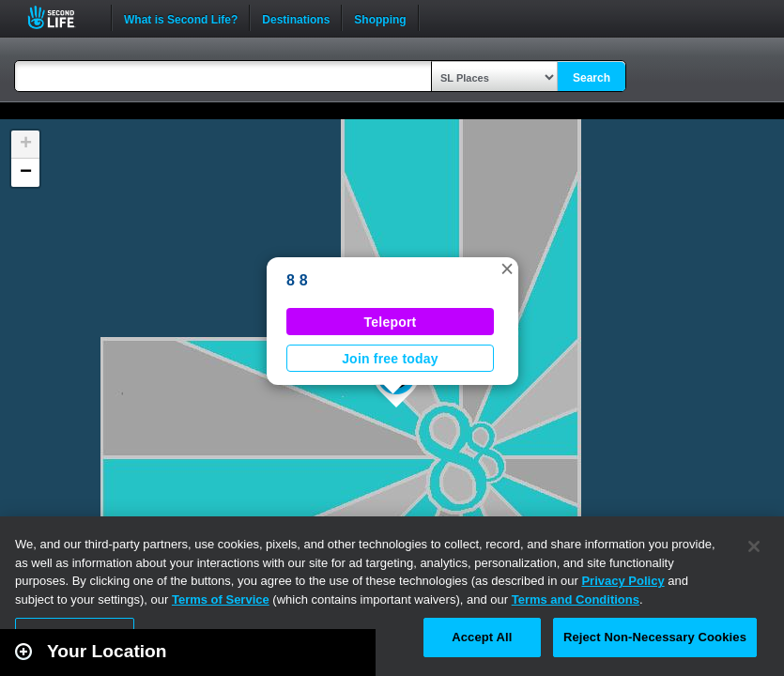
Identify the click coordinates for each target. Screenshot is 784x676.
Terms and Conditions (576, 599)
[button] (507, 269)
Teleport (391, 322)
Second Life (61, 17)
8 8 (297, 280)
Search (592, 78)
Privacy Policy (623, 581)
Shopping (380, 18)
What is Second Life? (181, 18)
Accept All (482, 637)
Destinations (296, 18)
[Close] (754, 546)
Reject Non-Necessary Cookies (655, 637)
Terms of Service (221, 599)
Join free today (390, 359)
